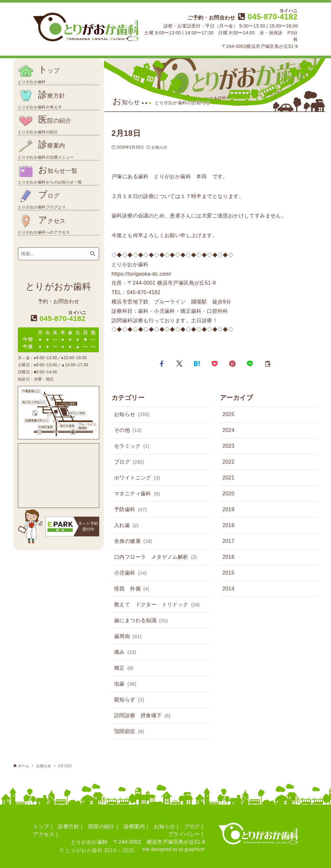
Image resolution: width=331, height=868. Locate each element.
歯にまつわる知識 (141, 621)
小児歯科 (130, 573)
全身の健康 (133, 542)
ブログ (129, 462)
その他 (128, 431)
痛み (125, 653)
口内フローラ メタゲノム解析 (156, 557)
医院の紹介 (101, 826)
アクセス (44, 834)
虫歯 (125, 684)
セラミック (132, 446)
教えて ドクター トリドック (157, 605)
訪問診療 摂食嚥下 (142, 716)
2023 (228, 446)
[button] (162, 364)
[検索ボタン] (93, 254)
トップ (41, 826)
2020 (228, 494)
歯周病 (128, 637)
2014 (228, 589)
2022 (228, 462)
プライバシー (184, 834)
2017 (228, 541)
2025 (228, 414)
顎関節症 (129, 732)
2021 (228, 478)
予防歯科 (130, 510)
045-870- (267, 17)
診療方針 (69, 826)
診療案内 (134, 826)
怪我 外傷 (132, 589)
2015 (228, 573)
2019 (228, 509)
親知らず (129, 700)
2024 (228, 430)
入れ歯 (126, 526)
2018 (228, 525)
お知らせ (159, 147)
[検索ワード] (59, 254)
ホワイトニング (137, 478)
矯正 (124, 668)
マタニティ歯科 (137, 494)
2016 (228, 557)
